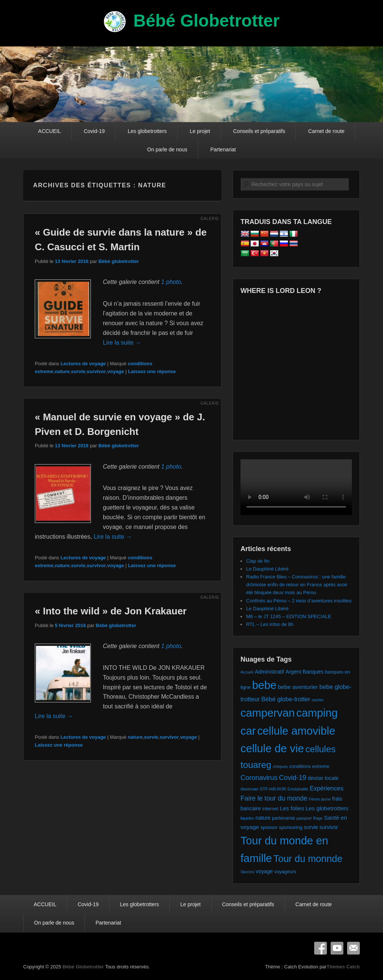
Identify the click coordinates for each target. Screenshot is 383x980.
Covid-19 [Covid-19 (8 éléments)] (293, 778)
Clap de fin (258, 561)
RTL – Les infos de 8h (270, 624)
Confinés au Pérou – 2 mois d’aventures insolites (299, 601)
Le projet (200, 131)
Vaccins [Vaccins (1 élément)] (247, 872)
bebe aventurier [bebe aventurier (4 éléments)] (298, 687)
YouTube (337, 948)
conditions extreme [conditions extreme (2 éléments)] (309, 766)
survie (78, 371)
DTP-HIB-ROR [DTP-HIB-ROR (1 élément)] (273, 789)
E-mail (353, 948)
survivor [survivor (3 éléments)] (329, 827)
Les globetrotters (147, 131)
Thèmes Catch (343, 967)
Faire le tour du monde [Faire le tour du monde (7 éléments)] (274, 798)
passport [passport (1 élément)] (304, 818)
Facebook (321, 948)
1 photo (171, 282)
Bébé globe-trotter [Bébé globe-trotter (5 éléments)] (286, 699)
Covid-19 (94, 131)
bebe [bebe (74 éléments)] (264, 685)
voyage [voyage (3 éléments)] (264, 871)
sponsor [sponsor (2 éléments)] (269, 827)
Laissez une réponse (152, 371)
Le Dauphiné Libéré (267, 569)
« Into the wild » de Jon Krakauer (111, 611)
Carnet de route (326, 131)
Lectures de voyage (83, 364)
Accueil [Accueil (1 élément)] (247, 672)
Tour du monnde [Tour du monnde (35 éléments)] (308, 859)
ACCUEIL (50, 131)
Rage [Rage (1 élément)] (318, 818)
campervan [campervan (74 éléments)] (268, 713)
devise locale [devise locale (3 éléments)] (323, 778)
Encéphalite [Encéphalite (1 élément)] (298, 789)
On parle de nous (167, 149)
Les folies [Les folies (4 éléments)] (292, 808)
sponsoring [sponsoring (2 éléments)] (291, 827)
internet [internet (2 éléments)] (270, 809)
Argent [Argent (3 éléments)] (293, 672)
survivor (96, 371)
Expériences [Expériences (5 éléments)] (327, 788)
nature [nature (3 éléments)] (263, 818)
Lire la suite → (122, 343)
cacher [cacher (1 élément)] (318, 700)
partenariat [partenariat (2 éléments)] (283, 818)
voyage (116, 371)
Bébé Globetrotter (206, 21)
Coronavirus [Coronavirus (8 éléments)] (259, 778)
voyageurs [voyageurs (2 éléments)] (285, 872)
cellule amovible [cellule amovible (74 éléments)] (296, 731)
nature (62, 371)
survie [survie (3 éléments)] (311, 827)
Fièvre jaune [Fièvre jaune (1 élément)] (320, 799)
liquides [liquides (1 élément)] (247, 818)
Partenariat (223, 149)
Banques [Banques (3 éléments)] (313, 672)
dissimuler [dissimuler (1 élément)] (249, 789)
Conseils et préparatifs (259, 131)
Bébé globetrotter (119, 261)
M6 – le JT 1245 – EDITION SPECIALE (289, 616)
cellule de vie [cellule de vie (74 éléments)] (272, 748)
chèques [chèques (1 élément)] (280, 766)
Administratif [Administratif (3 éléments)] (269, 672)
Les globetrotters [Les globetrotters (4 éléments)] (327, 808)
